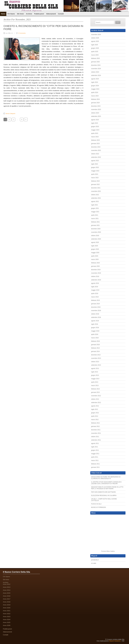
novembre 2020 (96, 232)
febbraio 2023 (95, 140)
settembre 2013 (96, 365)
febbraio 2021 (95, 222)
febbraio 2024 (95, 99)
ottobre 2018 (95, 314)
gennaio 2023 (95, 144)
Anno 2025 (7, 622)
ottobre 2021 (95, 195)
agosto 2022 (95, 161)
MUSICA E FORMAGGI (99, 507)
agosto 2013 (95, 368)
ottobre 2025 (95, 38)
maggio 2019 (95, 290)
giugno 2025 (95, 48)
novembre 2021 (96, 191)
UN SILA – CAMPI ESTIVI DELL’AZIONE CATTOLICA (104, 500)
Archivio (29, 14)
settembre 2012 (96, 403)
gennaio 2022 (95, 184)
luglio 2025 (95, 45)
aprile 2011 (95, 457)
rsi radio (94, 563)
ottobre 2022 (95, 154)
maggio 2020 (95, 253)
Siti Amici (20, 14)
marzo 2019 (95, 297)
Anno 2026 (7, 625)
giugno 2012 (95, 413)
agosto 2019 (95, 283)
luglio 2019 (95, 287)
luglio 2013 (95, 372)
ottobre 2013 (95, 362)
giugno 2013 (95, 375)
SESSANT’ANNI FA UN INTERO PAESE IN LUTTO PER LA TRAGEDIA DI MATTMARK (107, 488)
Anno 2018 (7, 602)
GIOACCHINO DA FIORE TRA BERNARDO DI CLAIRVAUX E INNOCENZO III (106, 478)
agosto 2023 (95, 120)
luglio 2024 (95, 82)
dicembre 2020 (96, 229)
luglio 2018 (95, 324)
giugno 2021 (95, 208)
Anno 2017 (7, 599)
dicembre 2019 (96, 270)
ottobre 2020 (95, 236)
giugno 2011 (95, 450)
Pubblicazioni (39, 14)
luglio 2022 (95, 164)
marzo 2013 (95, 386)
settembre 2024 (96, 75)
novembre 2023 (96, 110)
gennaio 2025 (95, 62)
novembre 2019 (96, 273)
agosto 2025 (95, 41)
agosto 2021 (95, 202)
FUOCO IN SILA (96, 504)
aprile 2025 (95, 52)
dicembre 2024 (96, 65)
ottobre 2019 (95, 276)
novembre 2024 (96, 69)
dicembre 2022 (96, 147)
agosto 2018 (95, 321)
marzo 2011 (95, 460)
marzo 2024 (95, 96)
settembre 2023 (96, 116)
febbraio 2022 (95, 181)
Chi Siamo (11, 14)
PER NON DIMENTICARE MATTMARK (103, 492)
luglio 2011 (95, 447)
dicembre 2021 (96, 188)
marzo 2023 (95, 137)
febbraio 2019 (95, 300)
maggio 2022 (95, 171)
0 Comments (22, 33)
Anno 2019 (7, 605)
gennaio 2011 (95, 467)
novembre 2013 (96, 358)
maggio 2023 (95, 130)
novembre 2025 (96, 35)
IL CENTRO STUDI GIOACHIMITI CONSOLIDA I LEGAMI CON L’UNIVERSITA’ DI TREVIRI (106, 483)
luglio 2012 (95, 409)
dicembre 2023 (96, 106)
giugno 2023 (95, 127)
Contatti (61, 14)
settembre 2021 (96, 198)
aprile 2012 (95, 416)
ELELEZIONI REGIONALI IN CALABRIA (104, 495)
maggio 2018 (95, 331)
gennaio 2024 (95, 103)
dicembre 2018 (96, 307)
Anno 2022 (7, 614)
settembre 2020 (96, 239)
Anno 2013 (7, 587)
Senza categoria (10, 114)
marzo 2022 (95, 178)
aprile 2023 (95, 133)
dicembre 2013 (96, 355)
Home (3, 14)
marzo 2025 (95, 55)
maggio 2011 (95, 454)
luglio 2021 (95, 205)
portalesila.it (95, 560)
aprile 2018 (95, 334)
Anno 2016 (7, 596)
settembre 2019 (96, 280)
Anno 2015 (7, 593)
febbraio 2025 (95, 58)
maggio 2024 (95, 89)
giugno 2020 (95, 249)
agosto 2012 (95, 406)
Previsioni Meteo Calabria (108, 551)
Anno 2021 (7, 611)
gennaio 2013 (95, 392)
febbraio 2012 (95, 423)
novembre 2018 (96, 311)
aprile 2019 (95, 294)
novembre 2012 (96, 396)
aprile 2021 (95, 215)
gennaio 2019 (95, 304)
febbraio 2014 (95, 348)
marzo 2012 (95, 420)
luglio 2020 (95, 246)
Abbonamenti (51, 14)
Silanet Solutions (115, 641)
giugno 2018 (95, 328)
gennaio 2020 (95, 266)
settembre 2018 (96, 317)
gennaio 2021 (95, 225)
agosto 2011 (95, 443)
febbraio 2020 (95, 263)
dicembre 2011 (96, 430)
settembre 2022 (96, 157)
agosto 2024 (95, 79)
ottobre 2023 (95, 113)
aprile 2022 (95, 174)
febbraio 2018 (95, 341)
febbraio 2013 (95, 389)
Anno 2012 (7, 584)
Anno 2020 (7, 608)
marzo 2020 (95, 259)
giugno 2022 (95, 167)
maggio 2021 (95, 212)
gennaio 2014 (95, 351)
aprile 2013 (95, 382)
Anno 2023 (7, 617)
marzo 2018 (95, 338)
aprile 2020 (95, 256)
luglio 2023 (95, 123)
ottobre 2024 (95, 72)
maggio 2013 (95, 379)
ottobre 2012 (95, 399)
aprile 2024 (95, 92)
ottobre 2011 (95, 437)
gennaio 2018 (95, 345)
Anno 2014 (7, 590)
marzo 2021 (95, 219)
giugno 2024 (95, 86)
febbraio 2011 (95, 464)
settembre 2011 (96, 440)
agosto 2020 (95, 242)
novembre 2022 (96, 150)
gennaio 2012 (95, 426)
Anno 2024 (7, 620)
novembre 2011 (96, 433)
